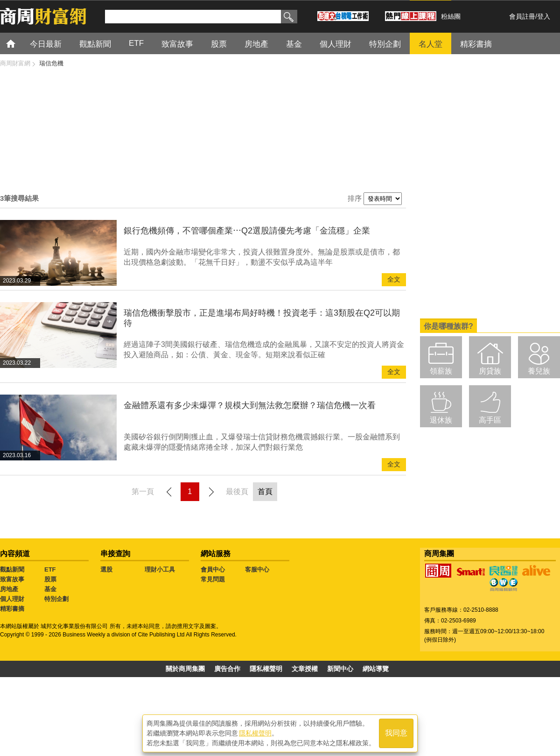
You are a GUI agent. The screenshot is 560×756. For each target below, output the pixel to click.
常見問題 (213, 579)
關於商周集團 (185, 669)
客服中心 (257, 569)
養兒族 (539, 371)
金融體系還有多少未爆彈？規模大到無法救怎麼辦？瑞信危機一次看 (250, 405)
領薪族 (441, 371)
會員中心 (213, 569)
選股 (106, 569)
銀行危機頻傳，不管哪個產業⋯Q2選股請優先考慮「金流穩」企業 (247, 231)
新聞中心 (340, 669)
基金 (294, 44)
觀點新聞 (95, 44)
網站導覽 (376, 669)
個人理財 (336, 44)
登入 (544, 16)
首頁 (19, 43)
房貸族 (490, 371)
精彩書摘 (476, 44)
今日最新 (46, 44)
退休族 (441, 420)
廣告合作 (227, 669)
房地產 (256, 44)
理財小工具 (160, 569)
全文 (394, 279)
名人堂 (430, 44)
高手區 (490, 420)
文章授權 (305, 669)
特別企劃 (385, 44)
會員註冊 (522, 16)
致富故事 (177, 44)
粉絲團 (451, 16)
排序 (355, 198)
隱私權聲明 (266, 669)
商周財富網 (15, 63)
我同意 (396, 733)
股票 (219, 44)
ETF (136, 43)
